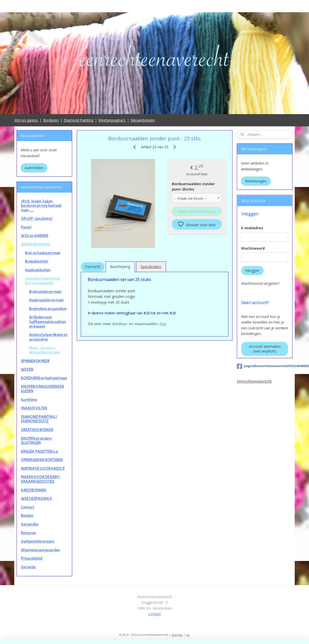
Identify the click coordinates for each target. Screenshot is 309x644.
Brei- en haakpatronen (43, 253)
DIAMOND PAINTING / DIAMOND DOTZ (39, 419)
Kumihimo (29, 400)
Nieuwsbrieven (143, 120)
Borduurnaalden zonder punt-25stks (193, 186)
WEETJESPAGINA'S (36, 499)
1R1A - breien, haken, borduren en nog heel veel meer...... (41, 206)
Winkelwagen (256, 181)
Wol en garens (26, 120)
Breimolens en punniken (48, 309)
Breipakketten (37, 261)
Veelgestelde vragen (38, 541)
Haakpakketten (38, 270)
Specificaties (151, 267)
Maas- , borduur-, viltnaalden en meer (45, 350)
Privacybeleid (32, 558)
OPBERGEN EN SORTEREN (42, 460)
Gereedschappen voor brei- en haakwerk (43, 281)
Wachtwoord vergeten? (260, 283)
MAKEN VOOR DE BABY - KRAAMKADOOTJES (41, 479)
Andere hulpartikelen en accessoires (48, 337)
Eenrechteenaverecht (254, 381)
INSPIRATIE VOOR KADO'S (43, 468)
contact (155, 614)
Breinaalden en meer (45, 292)
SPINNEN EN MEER (35, 361)
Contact (28, 507)
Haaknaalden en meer (47, 300)
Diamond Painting (79, 120)
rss (188, 635)
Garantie (28, 567)
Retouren (28, 533)
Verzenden (30, 524)
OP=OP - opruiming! (37, 219)
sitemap (177, 635)
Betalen (27, 516)
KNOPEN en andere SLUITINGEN (36, 441)
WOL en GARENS (35, 236)
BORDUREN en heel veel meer (44, 378)
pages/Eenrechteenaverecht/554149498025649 (265, 366)
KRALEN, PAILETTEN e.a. (40, 451)
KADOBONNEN (34, 490)
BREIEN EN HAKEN (35, 244)
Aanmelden (34, 168)
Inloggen (252, 270)
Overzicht (92, 267)
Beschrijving (120, 267)
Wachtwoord (253, 248)
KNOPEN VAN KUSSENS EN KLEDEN (42, 389)
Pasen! (26, 227)
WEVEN (27, 369)
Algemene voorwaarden (40, 550)
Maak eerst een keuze (197, 211)
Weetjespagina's (112, 120)
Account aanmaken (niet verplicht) (265, 349)
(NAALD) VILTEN (34, 408)
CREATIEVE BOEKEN (37, 430)
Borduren (51, 120)
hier (163, 324)
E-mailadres (252, 228)
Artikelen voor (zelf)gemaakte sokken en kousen (48, 322)
